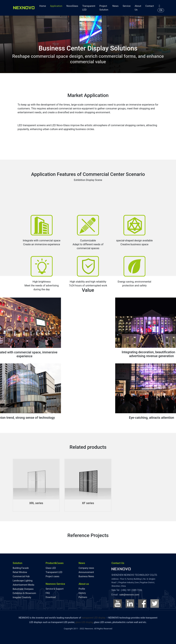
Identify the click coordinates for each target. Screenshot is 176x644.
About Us (138, 8)
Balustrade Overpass (23, 589)
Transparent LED (89, 8)
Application (56, 6)
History (82, 593)
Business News (86, 576)
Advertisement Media (24, 585)
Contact (149, 6)
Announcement (86, 572)
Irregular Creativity (22, 597)
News (115, 6)
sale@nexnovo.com (129, 595)
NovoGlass (72, 6)
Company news (86, 568)
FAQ (48, 593)
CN (161, 10)
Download (51, 597)
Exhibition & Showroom (24, 593)
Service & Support (55, 589)
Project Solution (104, 8)
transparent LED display (93, 618)
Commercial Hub (21, 576)
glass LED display (84, 622)
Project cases (52, 576)
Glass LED (51, 568)
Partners (83, 597)
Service (127, 6)
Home (43, 6)
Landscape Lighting (23, 581)
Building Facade (21, 568)
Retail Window (20, 572)
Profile (82, 589)
